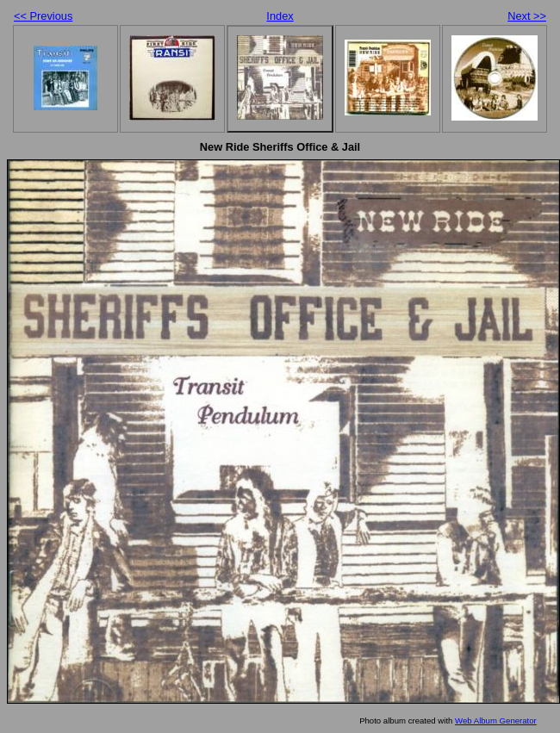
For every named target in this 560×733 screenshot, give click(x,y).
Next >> (527, 16)
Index (280, 16)
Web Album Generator (496, 721)
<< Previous (43, 16)
